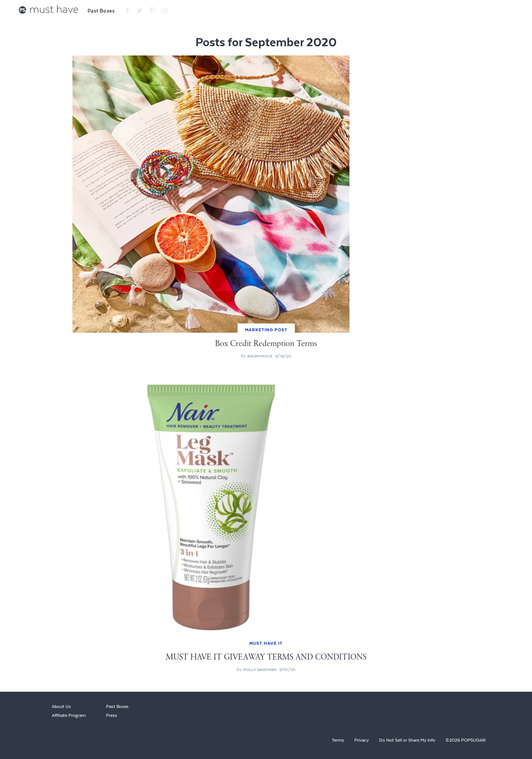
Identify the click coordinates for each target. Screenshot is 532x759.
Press (112, 715)
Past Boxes (101, 11)
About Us (61, 707)
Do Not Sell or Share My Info (407, 740)
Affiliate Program (69, 715)
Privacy (362, 740)
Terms (338, 740)
